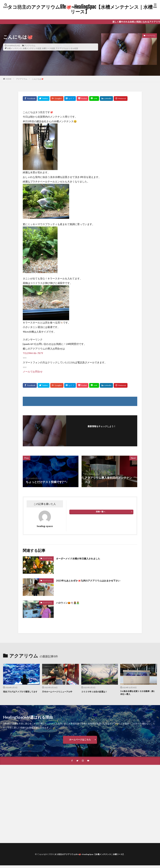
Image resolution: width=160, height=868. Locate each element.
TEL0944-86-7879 (33, 353)
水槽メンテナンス (14, 48)
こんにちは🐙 (38, 79)
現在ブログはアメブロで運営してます (21, 693)
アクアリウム (30, 46)
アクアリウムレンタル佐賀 (67, 48)
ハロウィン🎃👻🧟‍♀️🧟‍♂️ (70, 603)
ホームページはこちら (80, 741)
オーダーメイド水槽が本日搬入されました (82, 558)
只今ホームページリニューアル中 (59, 691)
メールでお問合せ (33, 371)
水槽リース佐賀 (48, 48)
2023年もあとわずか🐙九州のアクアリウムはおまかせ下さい (94, 580)
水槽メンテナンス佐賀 (32, 48)
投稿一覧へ (101, 512)
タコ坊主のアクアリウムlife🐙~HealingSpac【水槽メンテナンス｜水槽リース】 (80, 9)
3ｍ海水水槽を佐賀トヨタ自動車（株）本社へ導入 (137, 693)
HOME (9, 79)
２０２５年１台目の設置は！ (96, 691)
